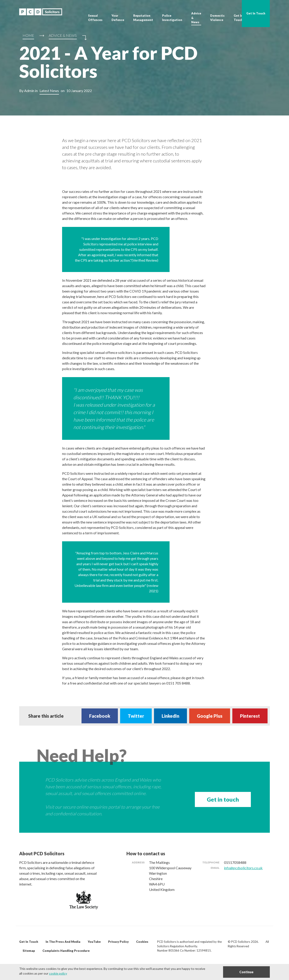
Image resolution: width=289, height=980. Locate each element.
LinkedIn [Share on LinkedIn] (170, 716)
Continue (246, 972)
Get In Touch (238, 18)
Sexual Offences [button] (95, 18)
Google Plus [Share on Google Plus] (210, 716)
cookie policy (58, 973)
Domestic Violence (217, 18)
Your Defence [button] (118, 18)
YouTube (94, 942)
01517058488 (235, 862)
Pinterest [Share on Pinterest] (250, 716)
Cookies (142, 942)
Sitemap (29, 951)
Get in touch (223, 799)
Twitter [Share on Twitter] (136, 716)
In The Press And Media (63, 942)
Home (28, 35)
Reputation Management (143, 18)
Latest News (49, 91)
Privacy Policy (118, 942)
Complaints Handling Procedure (66, 951)
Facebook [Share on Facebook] (100, 716)
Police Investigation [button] (172, 18)
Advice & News (196, 18)
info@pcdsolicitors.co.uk (243, 868)
